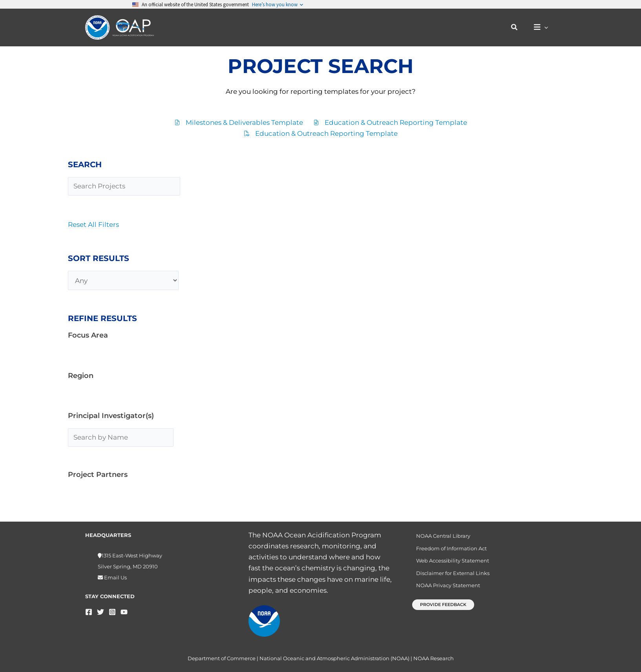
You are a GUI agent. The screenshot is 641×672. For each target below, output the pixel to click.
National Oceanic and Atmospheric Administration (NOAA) (334, 658)
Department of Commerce (222, 658)
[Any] (123, 281)
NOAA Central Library (440, 536)
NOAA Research (434, 658)
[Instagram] (112, 612)
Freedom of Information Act (449, 550)
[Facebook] (89, 612)
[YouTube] (124, 612)
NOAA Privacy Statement (445, 590)
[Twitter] (100, 612)
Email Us (115, 577)
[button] (519, 27)
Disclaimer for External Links (450, 576)
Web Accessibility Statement (450, 563)
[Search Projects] (124, 186)
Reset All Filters (93, 225)
